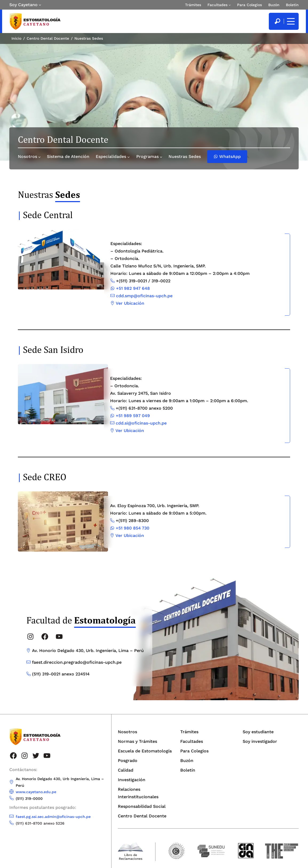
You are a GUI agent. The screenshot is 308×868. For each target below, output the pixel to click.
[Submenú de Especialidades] (129, 157)
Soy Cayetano (23, 5)
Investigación (132, 780)
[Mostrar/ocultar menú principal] (290, 21)
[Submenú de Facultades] (230, 5)
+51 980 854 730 (133, 528)
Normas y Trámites (137, 741)
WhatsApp (227, 156)
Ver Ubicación (130, 303)
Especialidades (111, 156)
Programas (147, 156)
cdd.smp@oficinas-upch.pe (144, 296)
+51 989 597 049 (133, 416)
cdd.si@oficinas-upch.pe (141, 423)
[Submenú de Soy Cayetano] (40, 5)
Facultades (217, 5)
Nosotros (27, 156)
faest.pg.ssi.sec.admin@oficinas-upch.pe (53, 817)
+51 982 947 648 (133, 288)
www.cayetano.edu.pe (36, 792)
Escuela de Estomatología (145, 751)
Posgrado (128, 761)
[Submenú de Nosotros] (39, 157)
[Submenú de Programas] (161, 157)
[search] (277, 21)
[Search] (277, 21)
